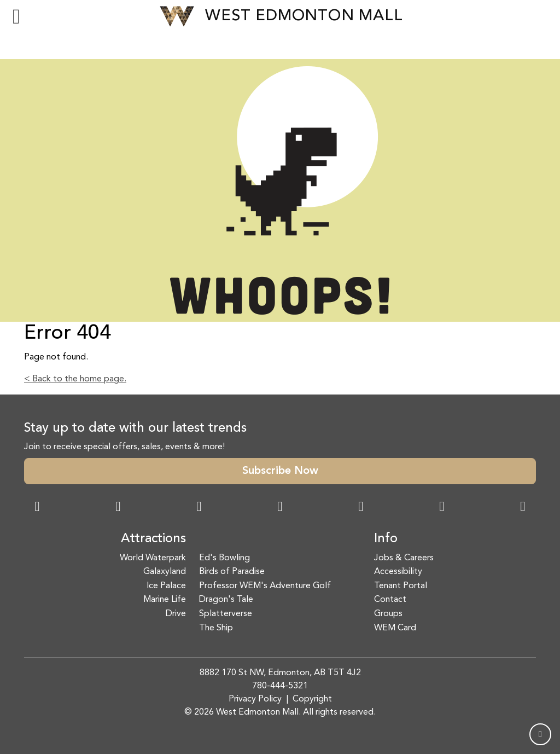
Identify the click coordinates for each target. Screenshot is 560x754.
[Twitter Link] (280, 508)
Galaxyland (165, 572)
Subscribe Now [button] (280, 471)
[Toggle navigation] (16, 16)
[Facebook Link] (37, 508)
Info (386, 539)
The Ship (216, 628)
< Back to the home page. (75, 379)
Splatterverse (226, 614)
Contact (390, 600)
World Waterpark (153, 558)
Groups (388, 614)
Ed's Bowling (224, 558)
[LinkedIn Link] (523, 508)
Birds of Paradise (232, 572)
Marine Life (165, 600)
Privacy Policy (255, 699)
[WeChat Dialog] (361, 508)
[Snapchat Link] (199, 508)
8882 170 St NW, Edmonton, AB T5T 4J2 (280, 673)
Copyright (312, 699)
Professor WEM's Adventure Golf (265, 586)
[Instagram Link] (118, 508)
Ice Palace (166, 586)
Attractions (153, 539)
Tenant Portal (401, 586)
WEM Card (395, 628)
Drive (176, 614)
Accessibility (398, 572)
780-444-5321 (280, 686)
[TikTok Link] (442, 508)
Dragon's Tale (226, 600)
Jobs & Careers (404, 558)
